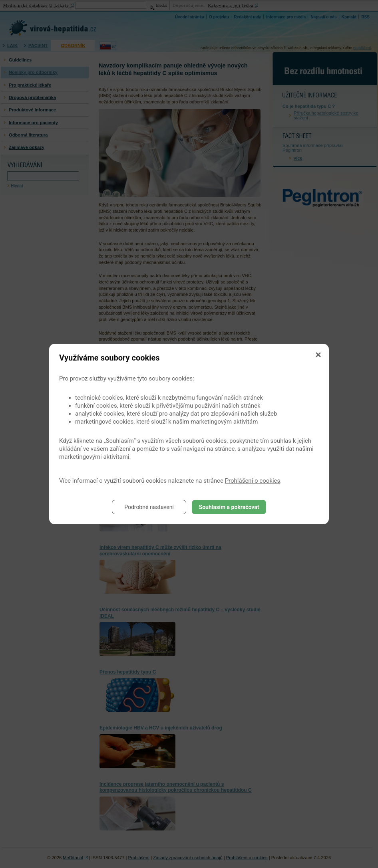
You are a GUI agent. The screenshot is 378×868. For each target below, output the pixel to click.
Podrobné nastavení (149, 507)
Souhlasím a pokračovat (229, 507)
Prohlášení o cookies (253, 481)
